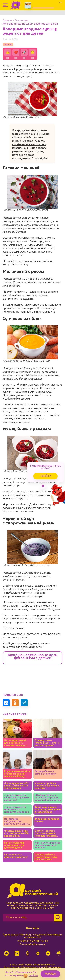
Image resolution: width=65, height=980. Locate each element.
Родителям (21, 20)
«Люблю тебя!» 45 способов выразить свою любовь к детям (48, 798)
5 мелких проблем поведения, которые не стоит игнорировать (47, 786)
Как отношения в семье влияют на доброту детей (14, 845)
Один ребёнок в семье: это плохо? (45, 773)
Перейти (45, 476)
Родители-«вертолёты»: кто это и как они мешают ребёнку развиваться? (17, 774)
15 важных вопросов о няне (47, 820)
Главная (7, 20)
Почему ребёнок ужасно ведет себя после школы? (46, 857)
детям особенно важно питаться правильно (29, 145)
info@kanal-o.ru (37, 944)
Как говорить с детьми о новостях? (16, 856)
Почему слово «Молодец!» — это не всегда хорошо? (47, 743)
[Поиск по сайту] (28, 918)
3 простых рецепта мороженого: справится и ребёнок (16, 810)
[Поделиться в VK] (6, 703)
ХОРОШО (50, 974)
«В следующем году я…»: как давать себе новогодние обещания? (16, 833)
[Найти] (58, 918)
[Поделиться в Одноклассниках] (15, 703)
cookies (33, 975)
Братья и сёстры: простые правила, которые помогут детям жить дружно (47, 833)
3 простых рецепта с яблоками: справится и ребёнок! (17, 798)
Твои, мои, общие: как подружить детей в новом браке (48, 810)
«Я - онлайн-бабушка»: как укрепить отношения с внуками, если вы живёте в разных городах (17, 822)
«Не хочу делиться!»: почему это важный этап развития (16, 786)
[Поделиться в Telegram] (24, 703)
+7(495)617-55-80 (38, 941)
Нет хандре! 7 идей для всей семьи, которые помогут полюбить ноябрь (15, 743)
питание (8, 44)
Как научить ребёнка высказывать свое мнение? (47, 845)
